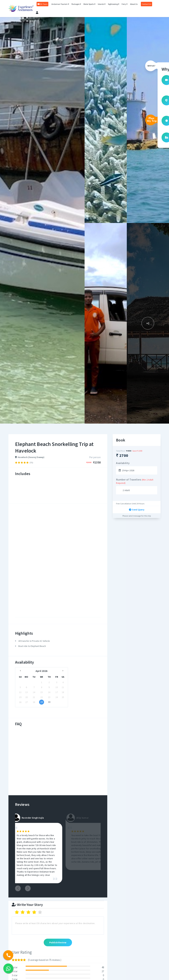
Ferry (124, 5)
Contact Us (145, 5)
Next (29, 888)
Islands (101, 5)
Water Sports (88, 5)
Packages (75, 5)
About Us (133, 5)
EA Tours (41, 5)
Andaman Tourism (59, 5)
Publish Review (58, 943)
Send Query (137, 510)
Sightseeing (113, 5)
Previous (19, 888)
